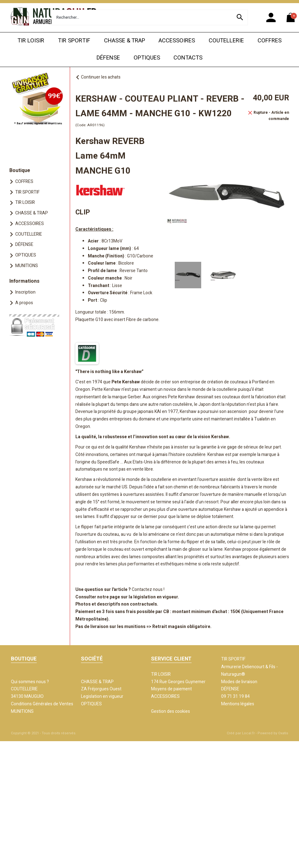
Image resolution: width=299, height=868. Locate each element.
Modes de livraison (239, 682)
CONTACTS (188, 58)
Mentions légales (238, 704)
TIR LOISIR (31, 41)
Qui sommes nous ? (30, 682)
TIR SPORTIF (74, 41)
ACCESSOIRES (177, 41)
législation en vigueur (156, 597)
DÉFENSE (108, 58)
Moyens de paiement (171, 689)
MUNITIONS (27, 266)
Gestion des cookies (171, 711)
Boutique (20, 170)
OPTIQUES (147, 58)
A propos (24, 303)
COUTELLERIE (226, 41)
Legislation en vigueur (102, 696)
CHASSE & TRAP (125, 41)
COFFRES (270, 41)
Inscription (25, 292)
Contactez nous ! (148, 590)
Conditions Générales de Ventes (42, 704)
